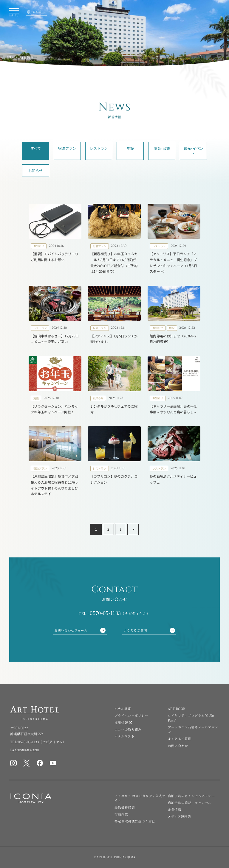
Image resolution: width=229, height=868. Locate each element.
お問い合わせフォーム (80, 630)
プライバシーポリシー (131, 715)
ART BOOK (177, 709)
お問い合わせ (178, 746)
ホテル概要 (123, 709)
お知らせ (35, 170)
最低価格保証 (125, 807)
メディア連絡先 (180, 816)
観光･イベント (194, 151)
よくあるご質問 (149, 630)
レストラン (99, 148)
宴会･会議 (162, 148)
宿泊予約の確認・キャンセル (190, 803)
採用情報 (121, 723)
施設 (130, 148)
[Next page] (133, 529)
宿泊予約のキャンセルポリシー (191, 796)
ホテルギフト (124, 736)
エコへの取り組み (128, 729)
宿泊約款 (121, 814)
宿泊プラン (67, 148)
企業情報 (175, 809)
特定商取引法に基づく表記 (135, 821)
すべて (36, 148)
